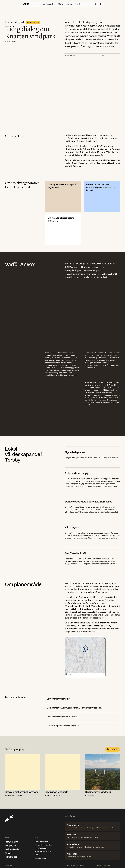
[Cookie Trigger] (82, 865)
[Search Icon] (101, 4)
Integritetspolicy (71, 865)
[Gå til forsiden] (26, 4)
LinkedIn (98, 865)
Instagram (107, 865)
